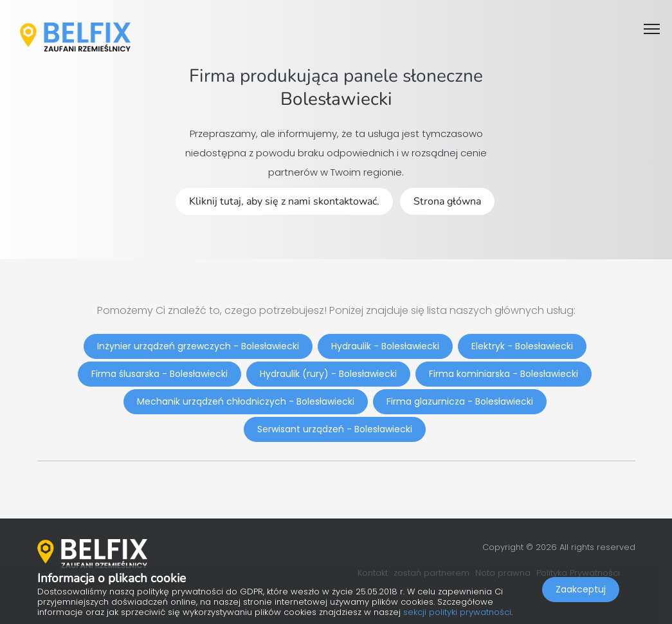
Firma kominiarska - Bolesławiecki (504, 374)
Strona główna (447, 201)
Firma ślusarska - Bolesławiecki (159, 374)
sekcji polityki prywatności (457, 612)
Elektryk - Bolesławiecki (522, 346)
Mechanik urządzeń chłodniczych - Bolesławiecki (246, 401)
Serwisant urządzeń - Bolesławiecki (335, 429)
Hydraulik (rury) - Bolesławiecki (328, 374)
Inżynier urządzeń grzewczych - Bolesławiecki (198, 346)
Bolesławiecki (336, 99)
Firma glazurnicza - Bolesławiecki (460, 401)
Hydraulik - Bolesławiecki (385, 346)
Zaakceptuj (581, 589)
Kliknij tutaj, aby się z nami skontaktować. (284, 201)
